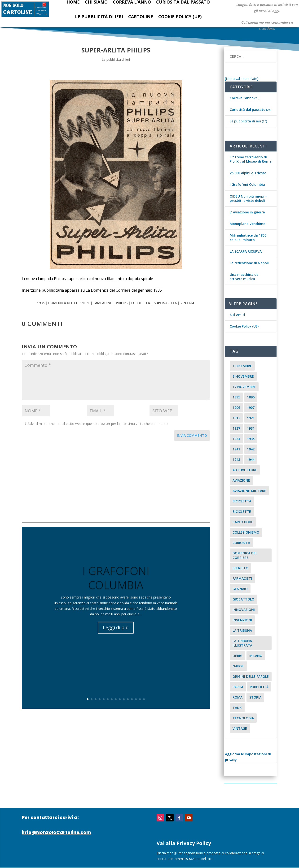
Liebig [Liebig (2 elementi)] (237, 656)
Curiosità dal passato (248, 110)
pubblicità (141, 303)
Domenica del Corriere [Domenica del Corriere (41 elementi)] (245, 555)
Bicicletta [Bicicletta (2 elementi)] (242, 501)
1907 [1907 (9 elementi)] (251, 408)
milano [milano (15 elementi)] (256, 656)
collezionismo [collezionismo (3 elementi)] (246, 532)
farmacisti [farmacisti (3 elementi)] (242, 578)
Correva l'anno (242, 98)
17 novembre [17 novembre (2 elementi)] (244, 387)
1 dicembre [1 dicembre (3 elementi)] (242, 366)
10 (124, 699)
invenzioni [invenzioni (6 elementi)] (242, 620)
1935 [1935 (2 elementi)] (251, 439)
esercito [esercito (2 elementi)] (240, 568)
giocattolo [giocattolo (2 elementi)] (243, 599)
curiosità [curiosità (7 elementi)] (241, 543)
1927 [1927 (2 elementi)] (236, 428)
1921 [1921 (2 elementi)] (251, 418)
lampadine (103, 303)
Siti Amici (237, 315)
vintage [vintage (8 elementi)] (240, 728)
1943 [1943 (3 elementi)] (236, 460)
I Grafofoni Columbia (116, 584)
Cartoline (141, 17)
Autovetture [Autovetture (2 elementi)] (245, 470)
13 (136, 699)
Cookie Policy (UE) (180, 17)
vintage (188, 303)
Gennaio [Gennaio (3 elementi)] (240, 589)
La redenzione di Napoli (249, 263)
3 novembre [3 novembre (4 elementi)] (243, 376)
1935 (41, 303)
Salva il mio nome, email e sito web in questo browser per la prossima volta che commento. (98, 424)
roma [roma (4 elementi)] (237, 697)
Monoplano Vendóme (247, 224)
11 (128, 699)
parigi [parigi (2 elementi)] (238, 687)
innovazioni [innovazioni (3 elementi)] (244, 610)
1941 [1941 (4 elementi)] (236, 449)
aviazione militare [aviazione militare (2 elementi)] (249, 491)
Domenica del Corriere (69, 303)
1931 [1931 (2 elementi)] (251, 428)
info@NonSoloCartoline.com (56, 832)
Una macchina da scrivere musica (244, 277)
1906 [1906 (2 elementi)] (236, 408)
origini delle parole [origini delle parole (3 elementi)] (251, 676)
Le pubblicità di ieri (99, 17)
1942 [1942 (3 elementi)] (251, 449)
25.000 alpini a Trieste (248, 173)
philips (122, 303)
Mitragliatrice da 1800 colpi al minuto (248, 237)
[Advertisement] (116, 482)
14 (140, 699)
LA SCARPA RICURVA (246, 251)
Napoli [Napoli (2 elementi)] (238, 666)
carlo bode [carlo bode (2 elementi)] (243, 522)
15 (144, 699)
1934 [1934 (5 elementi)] (236, 439)
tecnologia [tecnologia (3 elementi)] (243, 718)
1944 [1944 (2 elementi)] (251, 460)
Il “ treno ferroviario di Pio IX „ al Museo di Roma (251, 159)
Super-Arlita (165, 303)
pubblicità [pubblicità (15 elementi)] (259, 687)
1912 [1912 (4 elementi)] (236, 418)
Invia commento (192, 435)
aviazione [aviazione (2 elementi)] (241, 480)
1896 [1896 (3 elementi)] (251, 397)
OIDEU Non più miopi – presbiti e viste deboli (248, 198)
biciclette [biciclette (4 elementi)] (242, 512)
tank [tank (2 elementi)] (237, 708)
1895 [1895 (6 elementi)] (236, 397)
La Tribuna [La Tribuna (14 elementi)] (242, 630)
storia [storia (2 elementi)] (255, 697)
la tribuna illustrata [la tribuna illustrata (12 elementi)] (242, 643)
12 (132, 699)
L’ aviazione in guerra (247, 212)
